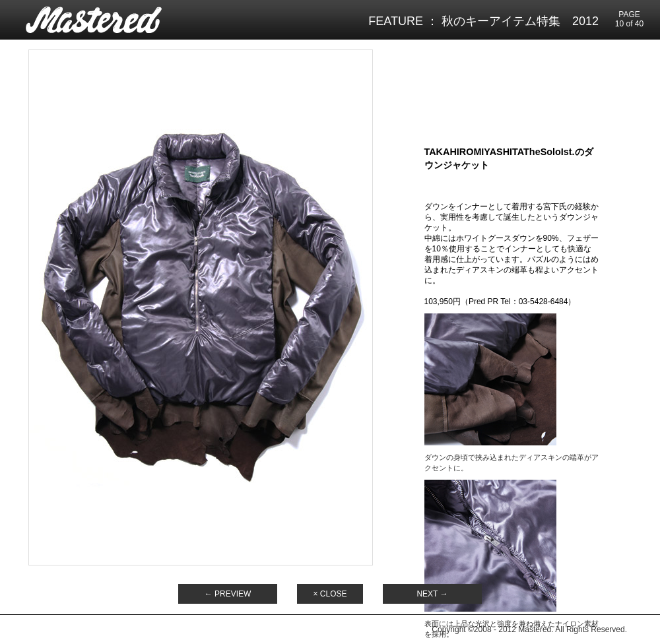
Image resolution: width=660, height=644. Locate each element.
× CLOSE (330, 594)
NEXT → (432, 594)
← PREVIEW (228, 594)
